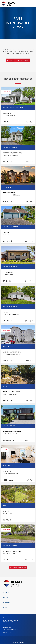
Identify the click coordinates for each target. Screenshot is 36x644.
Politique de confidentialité (25, 639)
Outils (5, 600)
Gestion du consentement (24, 640)
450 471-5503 (9, 633)
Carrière (5, 605)
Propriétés (6, 592)
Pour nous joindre (22, 60)
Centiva (21, 642)
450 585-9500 (9, 623)
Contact (5, 610)
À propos (5, 598)
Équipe (5, 595)
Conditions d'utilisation (12, 640)
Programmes (6, 603)
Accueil (10, 60)
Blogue (5, 608)
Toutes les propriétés (18, 568)
